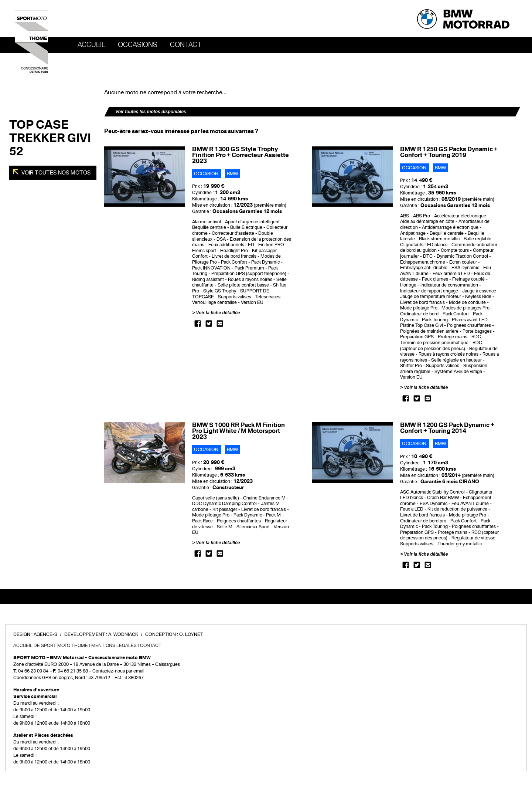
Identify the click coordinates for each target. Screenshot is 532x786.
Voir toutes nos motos (56, 173)
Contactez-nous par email (118, 671)
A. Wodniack (123, 634)
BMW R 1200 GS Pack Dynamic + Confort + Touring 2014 (447, 428)
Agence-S (45, 634)
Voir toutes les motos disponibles (151, 112)
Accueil (91, 45)
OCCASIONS (138, 45)
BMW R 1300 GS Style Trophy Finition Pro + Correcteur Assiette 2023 (241, 155)
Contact (186, 45)
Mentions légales (114, 646)
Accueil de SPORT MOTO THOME (51, 646)
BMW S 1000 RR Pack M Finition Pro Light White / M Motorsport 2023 (238, 431)
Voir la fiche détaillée (218, 313)
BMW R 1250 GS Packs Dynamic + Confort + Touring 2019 (449, 152)
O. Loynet (191, 634)
